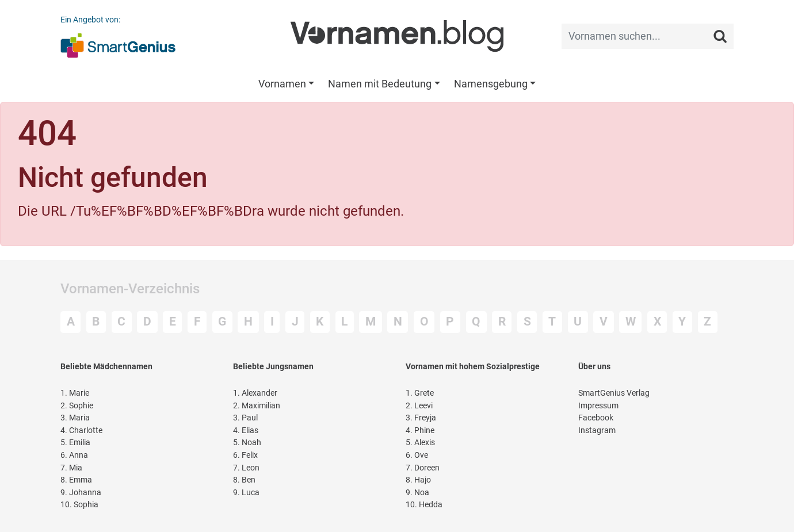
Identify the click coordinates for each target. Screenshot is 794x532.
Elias (246, 430)
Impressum (598, 406)
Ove (417, 455)
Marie (75, 393)
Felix (245, 455)
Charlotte (81, 430)
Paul (245, 418)
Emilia (75, 443)
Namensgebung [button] (491, 84)
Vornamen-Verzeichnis (130, 289)
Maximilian (257, 406)
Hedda (424, 505)
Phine (420, 430)
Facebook (596, 418)
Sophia (79, 505)
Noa (417, 493)
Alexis (420, 443)
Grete (420, 393)
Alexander (255, 393)
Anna (74, 455)
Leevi (419, 406)
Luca (246, 493)
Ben (244, 480)
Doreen (423, 468)
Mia (71, 468)
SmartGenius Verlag (614, 393)
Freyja (421, 418)
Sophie (77, 406)
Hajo (418, 480)
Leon (246, 468)
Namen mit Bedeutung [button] (380, 84)
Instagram (597, 430)
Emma (76, 480)
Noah (247, 443)
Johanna (81, 493)
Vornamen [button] (282, 84)
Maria (75, 418)
